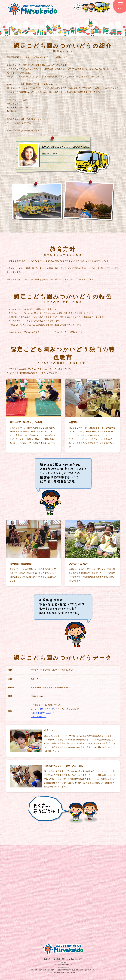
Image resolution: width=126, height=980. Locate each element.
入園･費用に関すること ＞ (43, 713)
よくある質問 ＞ (38, 717)
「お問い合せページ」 (46, 709)
